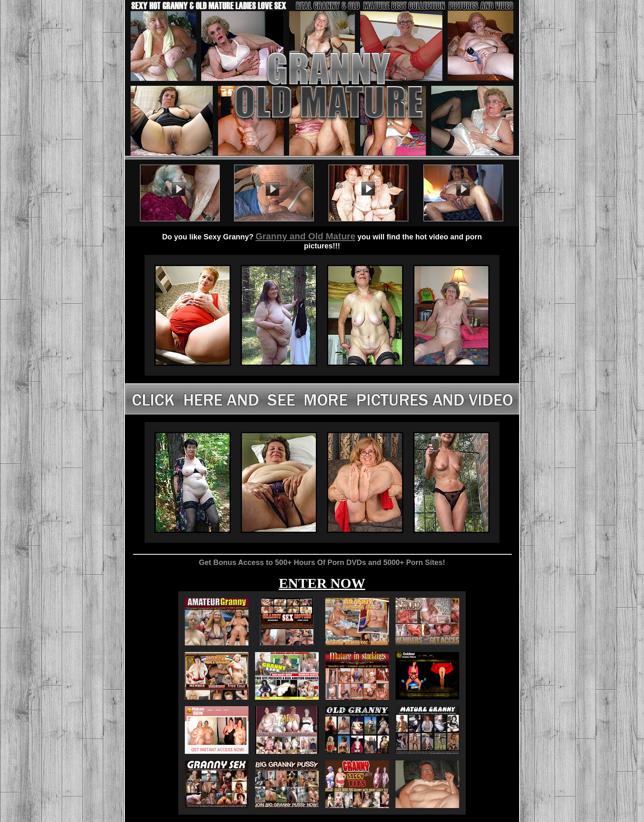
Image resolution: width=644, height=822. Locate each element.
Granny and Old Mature (305, 236)
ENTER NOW (322, 583)
